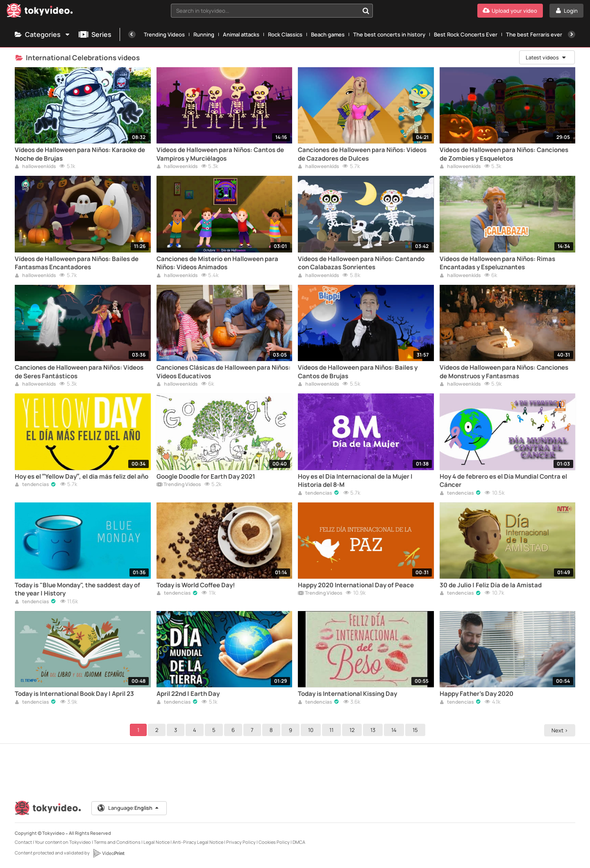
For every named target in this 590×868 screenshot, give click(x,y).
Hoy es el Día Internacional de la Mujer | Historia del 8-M (355, 481)
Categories (43, 34)
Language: (129, 808)
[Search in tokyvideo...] (366, 11)
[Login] (566, 11)
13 (374, 730)
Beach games (328, 34)
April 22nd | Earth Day (188, 694)
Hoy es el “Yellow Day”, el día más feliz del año (82, 477)
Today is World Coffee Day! (196, 585)
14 (395, 730)
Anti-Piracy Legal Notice (198, 842)
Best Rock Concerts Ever (466, 34)
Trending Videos (164, 34)
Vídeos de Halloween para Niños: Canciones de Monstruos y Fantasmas (504, 372)
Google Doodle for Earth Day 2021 (206, 477)
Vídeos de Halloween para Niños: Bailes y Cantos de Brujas (358, 372)
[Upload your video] (510, 11)
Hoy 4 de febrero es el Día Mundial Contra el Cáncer (503, 481)
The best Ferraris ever (534, 34)
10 (312, 730)
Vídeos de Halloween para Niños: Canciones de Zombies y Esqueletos (504, 154)
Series (95, 34)
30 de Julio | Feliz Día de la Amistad (491, 585)
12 (353, 730)
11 (333, 730)
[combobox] (272, 11)
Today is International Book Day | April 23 (74, 694)
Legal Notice (157, 842)
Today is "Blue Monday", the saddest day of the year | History (77, 589)
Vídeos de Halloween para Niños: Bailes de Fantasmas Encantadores (77, 263)
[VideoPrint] (109, 853)
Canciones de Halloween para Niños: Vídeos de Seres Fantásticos (79, 372)
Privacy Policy (241, 842)
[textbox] (265, 11)
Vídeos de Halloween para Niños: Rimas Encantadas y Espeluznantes (497, 263)
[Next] (572, 34)
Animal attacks (241, 34)
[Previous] (132, 34)
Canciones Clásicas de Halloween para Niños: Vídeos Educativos (224, 372)
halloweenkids (35, 167)
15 (416, 730)
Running (204, 34)
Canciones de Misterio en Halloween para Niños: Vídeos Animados (217, 263)
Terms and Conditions (117, 842)
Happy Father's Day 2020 (477, 694)
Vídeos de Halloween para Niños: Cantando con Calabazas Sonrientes (361, 263)
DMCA (299, 842)
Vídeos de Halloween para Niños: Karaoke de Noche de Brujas (80, 154)
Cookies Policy (274, 842)
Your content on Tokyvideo (63, 842)
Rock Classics (285, 34)
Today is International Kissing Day (347, 694)
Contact (23, 842)
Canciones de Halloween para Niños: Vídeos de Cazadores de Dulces (362, 154)
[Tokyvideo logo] (40, 12)
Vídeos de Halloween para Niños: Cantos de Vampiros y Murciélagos (220, 154)
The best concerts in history (389, 34)
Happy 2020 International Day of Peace (356, 585)
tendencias (32, 485)
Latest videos (546, 57)
